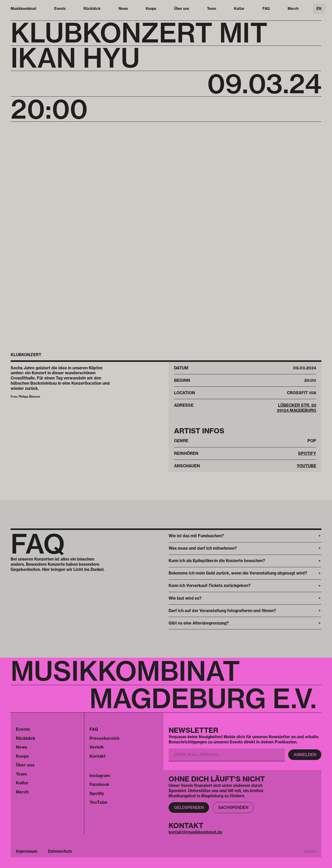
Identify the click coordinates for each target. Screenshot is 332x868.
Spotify (307, 453)
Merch (293, 9)
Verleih (97, 747)
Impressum (27, 851)
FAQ (266, 9)
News (123, 9)
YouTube (98, 802)
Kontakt (97, 756)
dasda (310, 851)
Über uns (182, 9)
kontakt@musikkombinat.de (195, 832)
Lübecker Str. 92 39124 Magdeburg (296, 408)
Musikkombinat (23, 9)
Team (212, 9)
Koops (151, 9)
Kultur (239, 9)
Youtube (306, 466)
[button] (245, 536)
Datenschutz (60, 851)
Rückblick (92, 9)
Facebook (99, 784)
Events (60, 9)
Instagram (100, 776)
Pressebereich (105, 738)
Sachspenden (233, 808)
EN (319, 9)
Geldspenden (189, 808)
